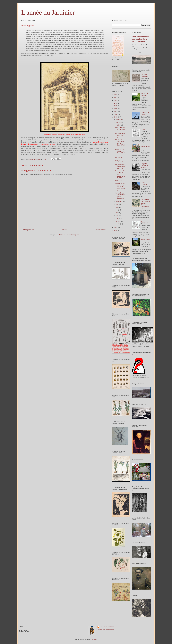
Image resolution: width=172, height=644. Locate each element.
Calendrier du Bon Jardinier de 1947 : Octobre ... (120, 196)
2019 (116, 100)
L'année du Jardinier (48, 12)
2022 (116, 95)
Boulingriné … (120, 157)
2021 (116, 98)
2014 (116, 114)
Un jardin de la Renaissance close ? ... (120, 166)
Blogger (94, 640)
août (117, 204)
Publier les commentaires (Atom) (69, 235)
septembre (119, 202)
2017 (116, 106)
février (118, 221)
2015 (116, 111)
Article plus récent (29, 230)
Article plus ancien (101, 230)
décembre (119, 119)
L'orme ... (144, 130)
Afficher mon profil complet (106, 630)
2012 (116, 227)
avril (117, 215)
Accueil (64, 230)
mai (117, 213)
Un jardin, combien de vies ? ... (145, 165)
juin (117, 210)
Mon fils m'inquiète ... (120, 161)
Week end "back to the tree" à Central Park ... (120, 143)
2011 (116, 230)
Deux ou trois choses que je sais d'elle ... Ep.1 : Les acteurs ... (141, 39)
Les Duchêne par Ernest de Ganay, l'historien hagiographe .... (145, 204)
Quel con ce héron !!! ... (145, 113)
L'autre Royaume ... (145, 183)
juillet (118, 207)
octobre (118, 125)
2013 (116, 117)
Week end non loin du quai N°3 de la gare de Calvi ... (120, 187)
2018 (116, 103)
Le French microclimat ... (145, 76)
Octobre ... (144, 222)
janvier (118, 224)
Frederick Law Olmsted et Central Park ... (120, 152)
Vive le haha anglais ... (145, 94)
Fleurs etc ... (119, 180)
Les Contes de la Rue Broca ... (120, 129)
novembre (119, 122)
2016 (116, 109)
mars (118, 218)
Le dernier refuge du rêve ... (146, 147)
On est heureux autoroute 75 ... (120, 135)
